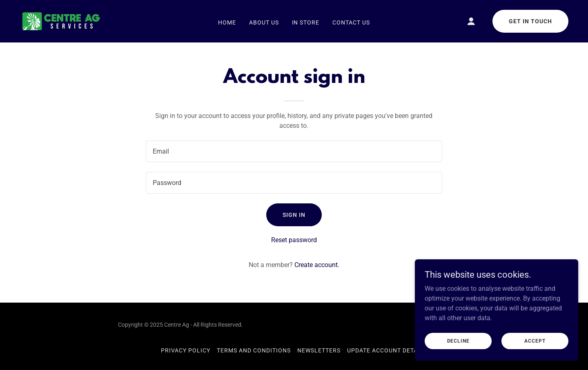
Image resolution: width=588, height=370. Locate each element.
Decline (458, 341)
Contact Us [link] (351, 22)
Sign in (294, 215)
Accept (535, 341)
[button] (471, 21)
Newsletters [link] (319, 350)
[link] (61, 21)
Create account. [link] (317, 265)
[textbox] (294, 151)
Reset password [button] (294, 240)
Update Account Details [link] (387, 350)
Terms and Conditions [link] (254, 350)
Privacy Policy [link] (186, 350)
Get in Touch (530, 21)
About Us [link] (264, 22)
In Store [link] (306, 22)
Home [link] (227, 22)
